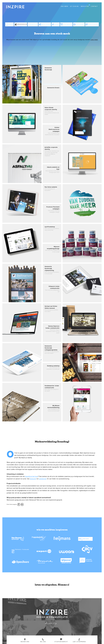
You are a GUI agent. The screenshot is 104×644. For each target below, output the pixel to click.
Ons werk (64, 6)
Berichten (85, 6)
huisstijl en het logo (31, 476)
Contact (94, 6)
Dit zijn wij (74, 6)
